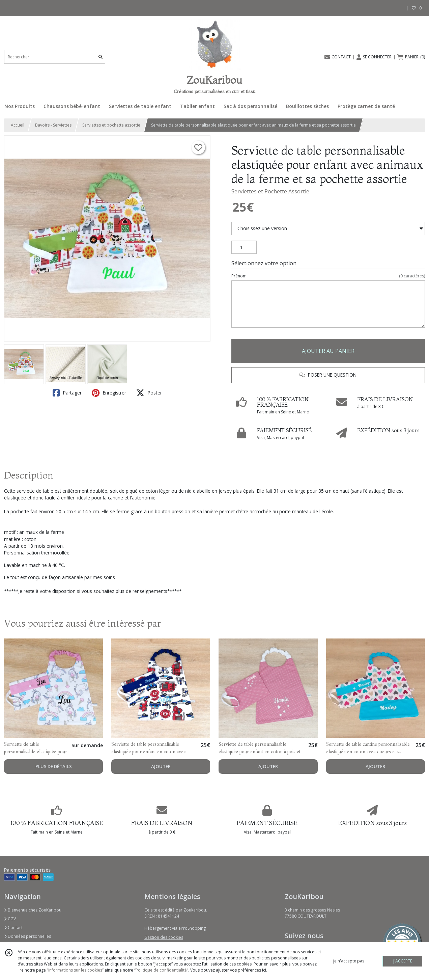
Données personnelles (27, 936)
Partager (67, 393)
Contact (13, 928)
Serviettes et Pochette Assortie (270, 191)
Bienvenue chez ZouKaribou (33, 910)
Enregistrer (109, 393)
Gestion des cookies (164, 937)
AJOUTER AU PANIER (328, 351)
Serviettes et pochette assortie (111, 125)
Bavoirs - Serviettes (53, 125)
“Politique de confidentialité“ (161, 970)
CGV (10, 919)
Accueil (18, 125)
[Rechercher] (101, 57)
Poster (149, 393)
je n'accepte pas (349, 961)
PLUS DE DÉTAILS (54, 766)
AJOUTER (161, 766)
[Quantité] (244, 247)
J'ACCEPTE (403, 961)
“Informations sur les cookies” (75, 970)
